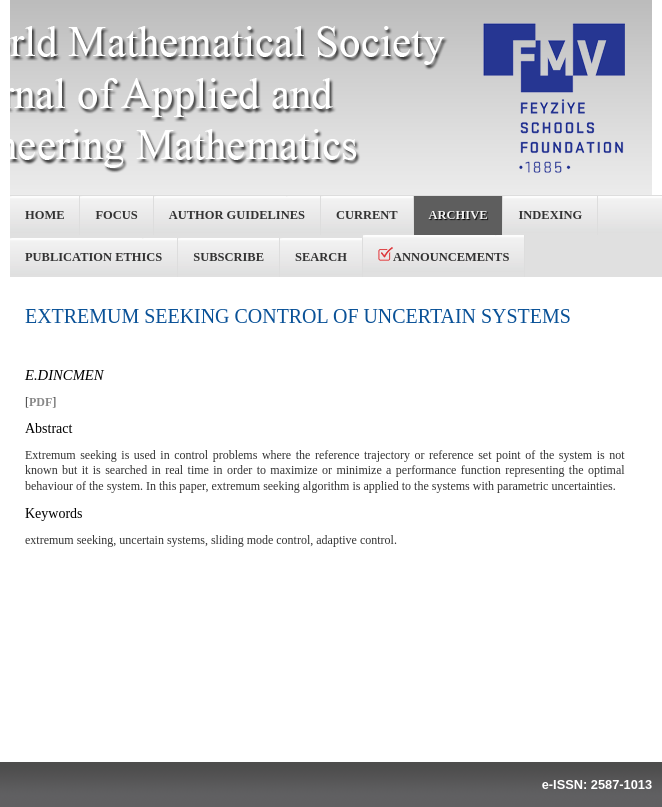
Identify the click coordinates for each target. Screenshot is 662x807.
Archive (458, 215)
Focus (116, 215)
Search (321, 257)
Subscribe (228, 257)
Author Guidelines (237, 215)
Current (367, 215)
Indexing (550, 215)
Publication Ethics (93, 257)
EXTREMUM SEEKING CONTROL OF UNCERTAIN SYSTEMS (298, 316)
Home (44, 215)
